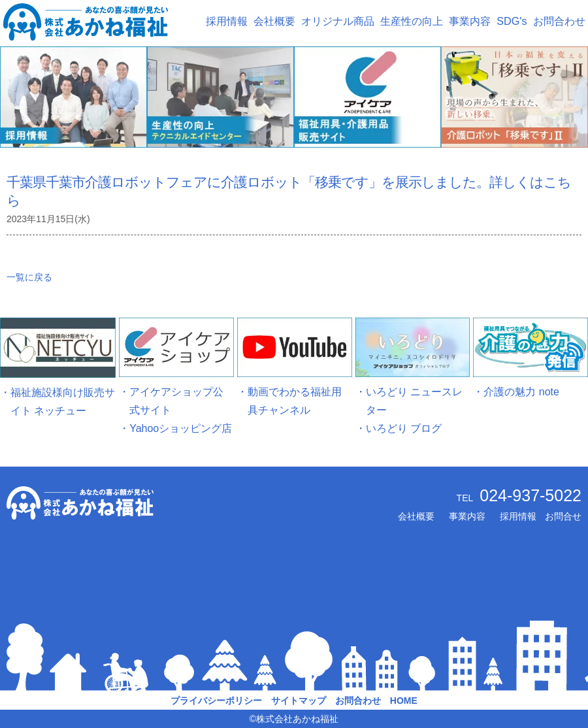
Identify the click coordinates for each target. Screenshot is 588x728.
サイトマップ (299, 701)
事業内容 (470, 21)
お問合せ (563, 516)
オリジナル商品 (338, 21)
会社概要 (274, 21)
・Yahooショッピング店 (175, 428)
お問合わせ (559, 21)
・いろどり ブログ (399, 428)
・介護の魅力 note (516, 392)
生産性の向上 (412, 21)
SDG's (512, 21)
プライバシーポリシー (216, 701)
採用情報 (227, 21)
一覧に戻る (29, 277)
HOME (404, 701)
